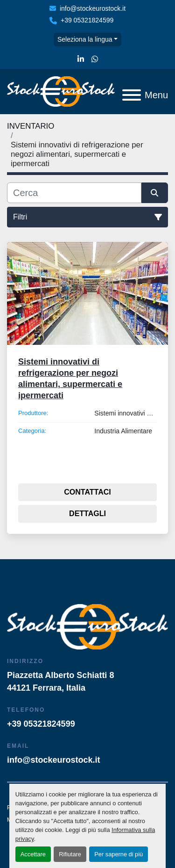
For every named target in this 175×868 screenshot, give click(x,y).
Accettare (33, 854)
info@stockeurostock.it (93, 8)
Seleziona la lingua (85, 39)
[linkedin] (81, 59)
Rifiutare (70, 854)
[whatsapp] (95, 59)
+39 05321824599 (87, 20)
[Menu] (132, 95)
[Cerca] (74, 193)
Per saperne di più (119, 854)
